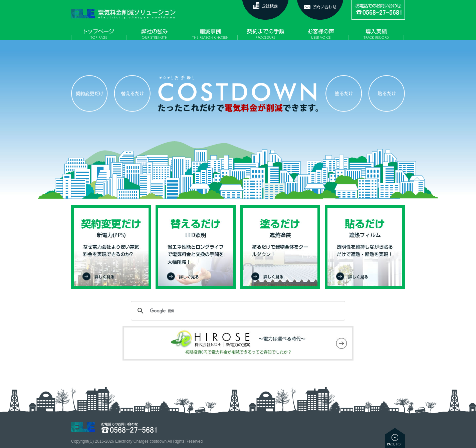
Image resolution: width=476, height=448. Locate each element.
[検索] (237, 311)
